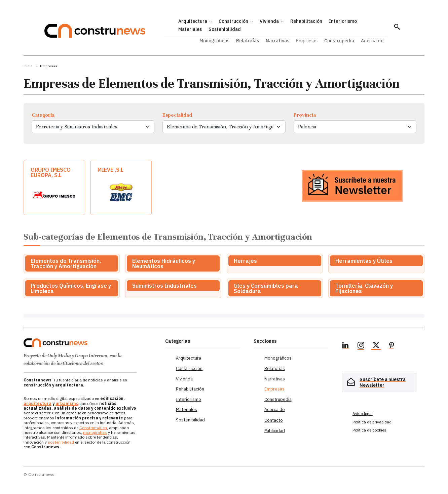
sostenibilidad (61, 442)
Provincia (305, 115)
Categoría (43, 115)
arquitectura (38, 403)
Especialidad (177, 115)
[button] (397, 27)
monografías (95, 432)
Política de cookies (369, 430)
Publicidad (275, 431)
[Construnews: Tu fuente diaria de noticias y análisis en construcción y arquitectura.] (104, 31)
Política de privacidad (372, 422)
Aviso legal (363, 414)
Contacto (274, 420)
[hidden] (379, 382)
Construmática (93, 428)
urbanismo (67, 403)
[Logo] (90, 343)
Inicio (28, 66)
